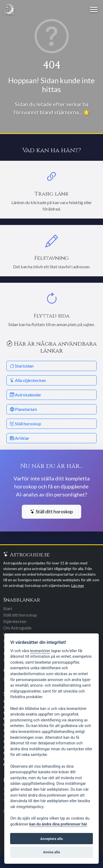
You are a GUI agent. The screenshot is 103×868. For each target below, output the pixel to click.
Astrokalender (26, 395)
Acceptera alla (52, 839)
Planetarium (23, 409)
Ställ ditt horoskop (51, 512)
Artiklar (20, 438)
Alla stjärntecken (28, 380)
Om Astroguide (17, 628)
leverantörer (40, 651)
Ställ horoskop (26, 424)
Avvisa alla (51, 852)
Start (8, 608)
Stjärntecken (15, 621)
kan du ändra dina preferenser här (58, 824)
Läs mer (78, 585)
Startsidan (22, 366)
